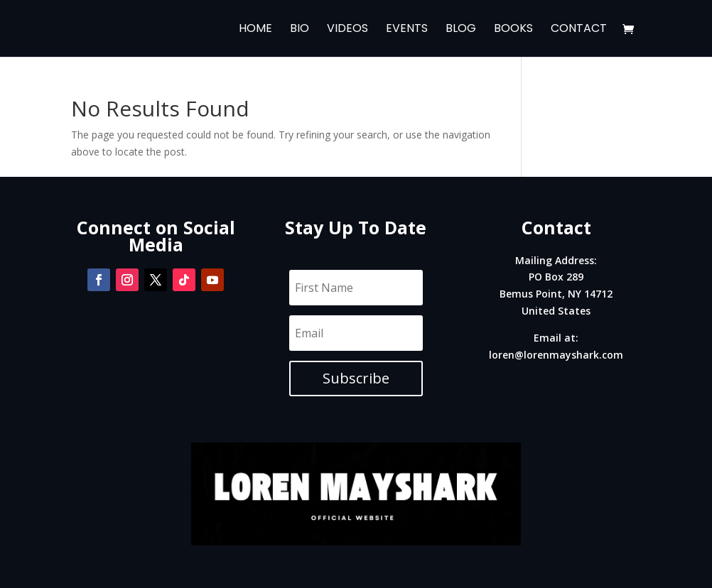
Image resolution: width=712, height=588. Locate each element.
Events (407, 30)
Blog (461, 30)
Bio (300, 30)
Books (513, 30)
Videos (347, 30)
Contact (579, 30)
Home (255, 30)
